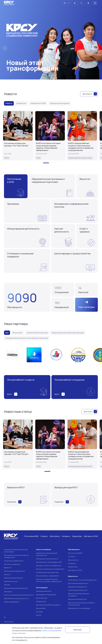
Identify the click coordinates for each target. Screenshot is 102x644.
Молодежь (8, 592)
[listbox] (67, 3)
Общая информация (12, 602)
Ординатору (73, 567)
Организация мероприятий (14, 571)
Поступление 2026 (75, 553)
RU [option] (65, 3)
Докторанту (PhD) (75, 570)
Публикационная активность (47, 559)
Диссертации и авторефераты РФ (49, 562)
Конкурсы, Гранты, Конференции (49, 566)
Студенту (72, 556)
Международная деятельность (16, 588)
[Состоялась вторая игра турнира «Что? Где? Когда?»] (18, 135)
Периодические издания (13, 578)
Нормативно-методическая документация (47, 554)
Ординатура (41, 608)
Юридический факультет (77, 587)
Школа (39, 615)
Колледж (39, 612)
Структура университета (14, 561)
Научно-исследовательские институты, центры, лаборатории (49, 580)
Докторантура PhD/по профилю (48, 605)
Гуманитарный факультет (78, 590)
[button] (46, 78)
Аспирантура (41, 601)
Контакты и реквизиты (12, 564)
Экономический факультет (78, 583)
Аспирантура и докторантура (47, 572)
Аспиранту (72, 563)
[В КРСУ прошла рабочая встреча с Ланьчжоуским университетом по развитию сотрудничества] (82, 135)
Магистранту (73, 560)
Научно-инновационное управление (50, 569)
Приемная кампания (44, 591)
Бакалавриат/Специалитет (46, 595)
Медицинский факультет (77, 599)
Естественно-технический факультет (82, 580)
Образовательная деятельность (16, 598)
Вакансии (8, 568)
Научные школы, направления (47, 576)
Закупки (7, 585)
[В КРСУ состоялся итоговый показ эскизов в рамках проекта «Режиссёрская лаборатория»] (50, 135)
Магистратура (42, 598)
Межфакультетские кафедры (79, 608)
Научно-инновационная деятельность (19, 595)
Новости (7, 574)
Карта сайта (9, 622)
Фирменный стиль (11, 581)
